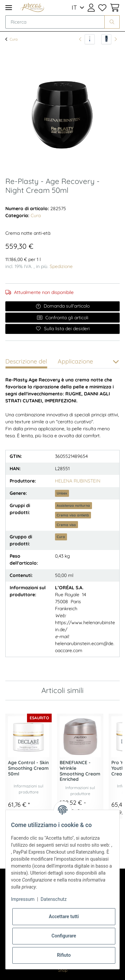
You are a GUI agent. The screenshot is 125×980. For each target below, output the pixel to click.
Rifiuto (64, 955)
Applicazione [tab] (75, 361)
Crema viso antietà (73, 515)
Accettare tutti (64, 916)
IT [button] (74, 7)
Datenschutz (54, 899)
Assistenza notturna (73, 505)
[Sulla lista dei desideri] (62, 329)
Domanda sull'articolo (63, 306)
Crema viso (66, 525)
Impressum (23, 899)
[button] (91, 8)
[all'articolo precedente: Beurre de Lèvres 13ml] (87, 39)
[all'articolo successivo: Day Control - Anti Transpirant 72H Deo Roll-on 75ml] (109, 39)
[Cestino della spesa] (114, 8)
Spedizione (61, 266)
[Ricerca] (55, 22)
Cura (36, 215)
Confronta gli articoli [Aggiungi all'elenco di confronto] (62, 318)
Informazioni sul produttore (28, 789)
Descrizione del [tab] (26, 361)
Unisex (62, 493)
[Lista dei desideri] (102, 8)
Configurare (64, 936)
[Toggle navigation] (9, 7)
